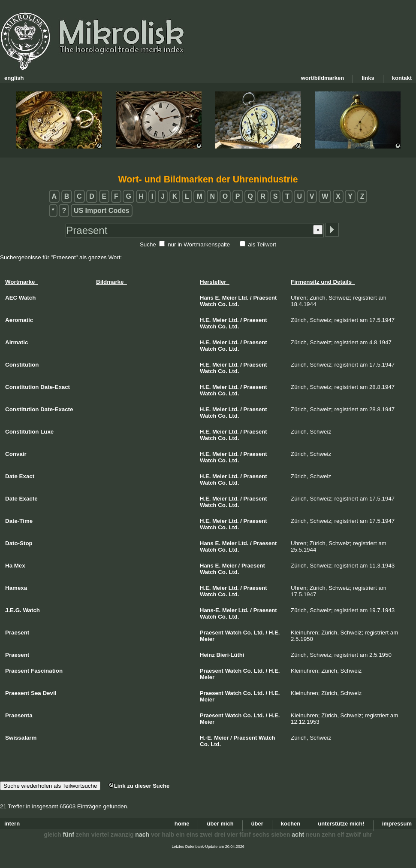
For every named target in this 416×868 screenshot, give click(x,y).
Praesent (265, 298)
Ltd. (243, 298)
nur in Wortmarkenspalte (199, 244)
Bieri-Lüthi (230, 655)
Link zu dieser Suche (139, 786)
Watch (208, 304)
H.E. (205, 320)
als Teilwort (262, 244)
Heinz (207, 655)
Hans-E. (210, 610)
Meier (229, 298)
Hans (207, 298)
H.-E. (206, 738)
